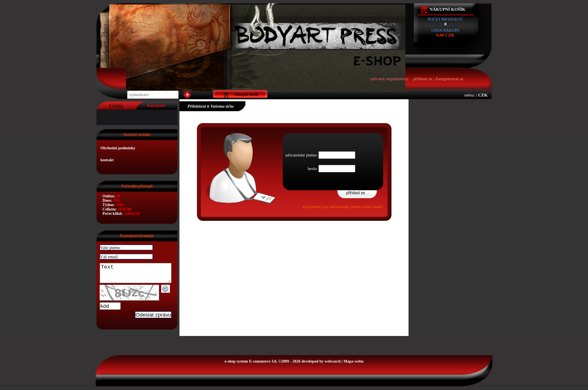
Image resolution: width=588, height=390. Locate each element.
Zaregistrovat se (449, 79)
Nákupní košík (447, 9)
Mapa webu (353, 365)
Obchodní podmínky (118, 148)
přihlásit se (423, 79)
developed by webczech (321, 365)
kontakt (107, 160)
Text (140, 275)
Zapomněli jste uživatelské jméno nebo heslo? (343, 207)
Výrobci (116, 105)
